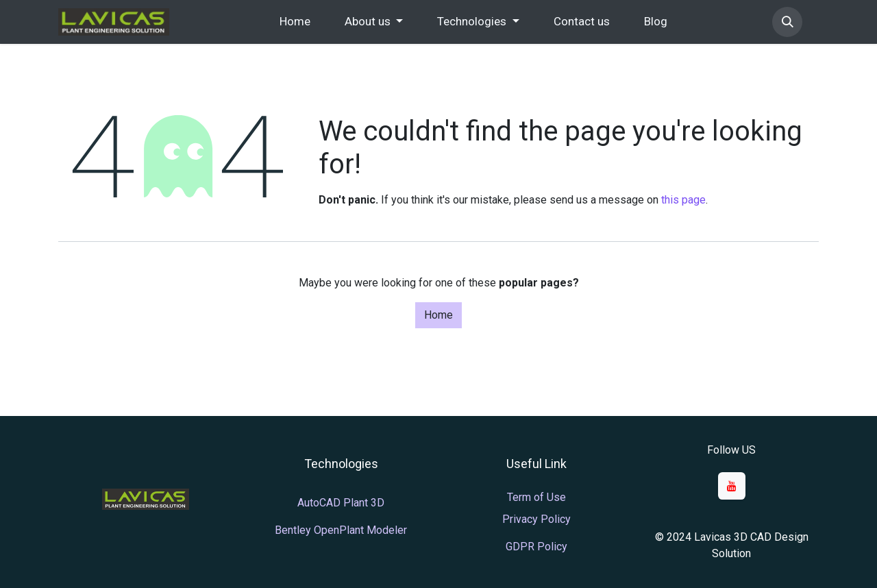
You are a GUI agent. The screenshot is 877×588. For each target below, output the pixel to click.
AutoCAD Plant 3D (341, 503)
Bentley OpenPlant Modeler (341, 530)
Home (438, 315)
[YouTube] (732, 486)
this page (683, 200)
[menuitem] (295, 22)
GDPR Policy (536, 547)
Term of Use (536, 497)
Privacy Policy (536, 519)
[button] (787, 22)
